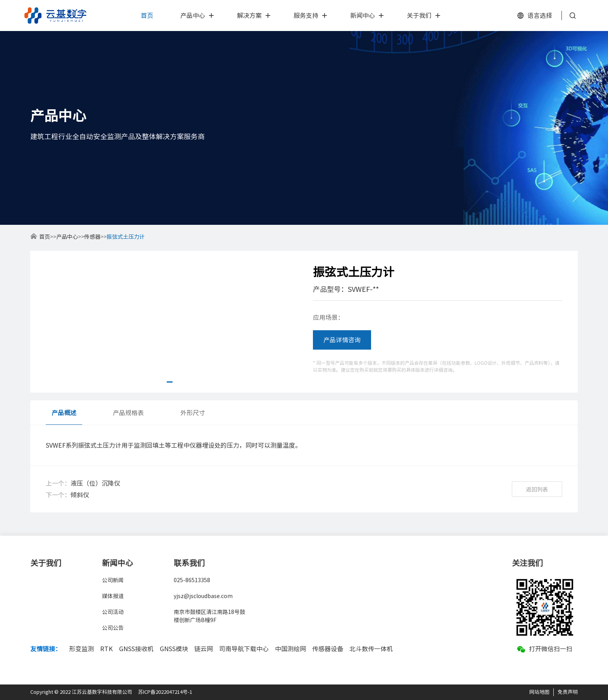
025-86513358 (192, 580)
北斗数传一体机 (371, 649)
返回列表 (537, 490)
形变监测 (81, 649)
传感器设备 (328, 649)
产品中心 (67, 237)
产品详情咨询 (342, 340)
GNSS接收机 (136, 649)
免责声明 (568, 692)
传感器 (92, 237)
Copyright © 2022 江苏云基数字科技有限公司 (81, 692)
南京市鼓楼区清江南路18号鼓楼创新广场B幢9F (209, 616)
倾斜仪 (80, 495)
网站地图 (539, 692)
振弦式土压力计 (126, 237)
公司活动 (113, 612)
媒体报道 (113, 596)
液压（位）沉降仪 (95, 483)
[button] (170, 382)
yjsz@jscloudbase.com (203, 596)
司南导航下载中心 (244, 649)
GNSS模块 (174, 649)
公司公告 (113, 628)
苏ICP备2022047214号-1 (165, 692)
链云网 (204, 649)
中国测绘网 (290, 649)
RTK (106, 649)
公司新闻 (113, 580)
